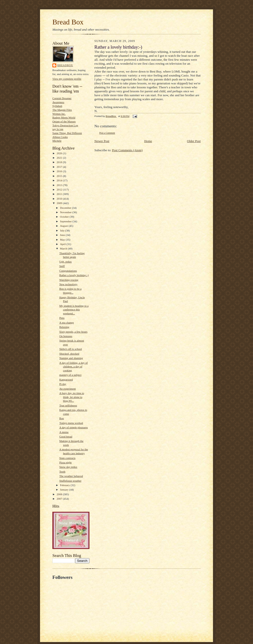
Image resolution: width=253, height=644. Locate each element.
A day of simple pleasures (74, 427)
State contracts (67, 458)
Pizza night (65, 462)
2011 (60, 194)
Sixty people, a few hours (73, 332)
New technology (68, 284)
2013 (60, 185)
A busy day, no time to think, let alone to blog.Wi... (72, 397)
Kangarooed (66, 379)
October (65, 217)
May (63, 240)
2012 (60, 189)
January (65, 490)
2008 (60, 494)
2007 (60, 499)
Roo (62, 418)
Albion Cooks (60, 137)
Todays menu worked (71, 423)
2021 (60, 158)
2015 (60, 176)
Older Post (194, 141)
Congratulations (68, 271)
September (66, 221)
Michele (57, 141)
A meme (64, 432)
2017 (60, 167)
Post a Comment (107, 133)
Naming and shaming (71, 358)
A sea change (67, 322)
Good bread (66, 436)
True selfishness (68, 405)
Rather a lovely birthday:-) (74, 275)
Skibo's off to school (71, 349)
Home (148, 141)
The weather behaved (71, 476)
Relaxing (64, 327)
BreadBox (65, 65)
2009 (60, 203)
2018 (60, 162)
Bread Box (68, 22)
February (65, 485)
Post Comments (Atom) (127, 150)
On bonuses (66, 336)
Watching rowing (69, 280)
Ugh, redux (65, 262)
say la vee (58, 129)
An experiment (68, 389)
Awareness (58, 102)
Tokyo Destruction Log (65, 125)
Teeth (62, 472)
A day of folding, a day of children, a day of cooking (74, 367)
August (64, 226)
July (63, 230)
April (63, 244)
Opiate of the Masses (64, 121)
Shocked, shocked (69, 354)
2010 (60, 199)
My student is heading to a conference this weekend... (74, 310)
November (66, 212)
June (63, 235)
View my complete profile (67, 79)
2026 (60, 153)
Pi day (63, 384)
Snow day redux (68, 467)
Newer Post (102, 141)
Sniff (62, 266)
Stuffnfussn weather (70, 481)
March (64, 248)
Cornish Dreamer (62, 98)
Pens (62, 318)
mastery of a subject (70, 375)
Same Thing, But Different (67, 133)
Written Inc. (59, 114)
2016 (60, 171)
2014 (60, 180)
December (66, 208)
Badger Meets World (64, 117)
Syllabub (57, 106)
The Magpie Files (62, 110)
